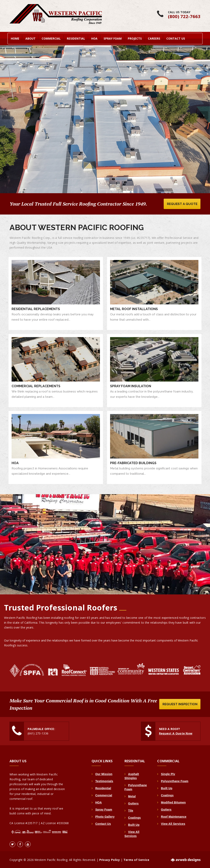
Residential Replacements (36, 309)
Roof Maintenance (174, 816)
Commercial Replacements (36, 385)
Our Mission (104, 773)
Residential (103, 788)
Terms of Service (136, 859)
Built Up (134, 824)
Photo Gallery (105, 816)
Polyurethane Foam (175, 781)
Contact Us (176, 38)
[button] (6, 113)
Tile (131, 810)
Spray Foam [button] (113, 38)
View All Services (173, 823)
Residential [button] (76, 38)
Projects (135, 38)
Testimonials (104, 781)
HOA (15, 462)
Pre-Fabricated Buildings (133, 462)
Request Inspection (179, 704)
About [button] (30, 38)
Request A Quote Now (176, 733)
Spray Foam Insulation (131, 385)
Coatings (134, 817)
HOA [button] (94, 38)
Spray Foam (104, 809)
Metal (132, 796)
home (15, 38)
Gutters (133, 803)
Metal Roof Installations (134, 309)
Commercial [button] (51, 38)
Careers (154, 38)
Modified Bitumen (173, 802)
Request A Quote (181, 203)
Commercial (104, 795)
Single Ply (168, 773)
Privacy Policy (110, 859)
